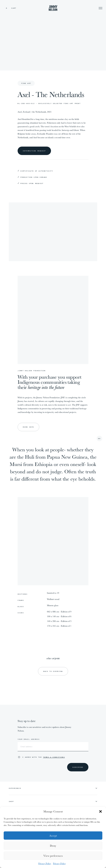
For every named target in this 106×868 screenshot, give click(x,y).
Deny (53, 846)
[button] (100, 811)
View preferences (53, 856)
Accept (53, 836)
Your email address (29, 739)
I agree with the (44, 757)
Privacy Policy (45, 863)
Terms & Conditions (54, 757)
